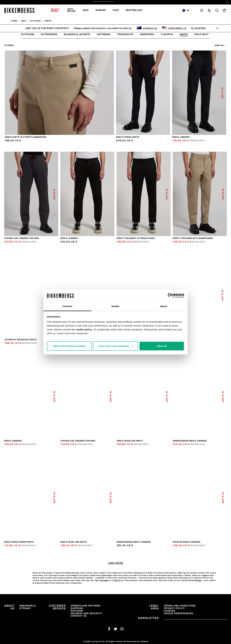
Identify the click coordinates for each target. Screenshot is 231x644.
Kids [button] (116, 10)
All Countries (198, 20)
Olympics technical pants (21, 340)
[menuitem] (57, 10)
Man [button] (86, 10)
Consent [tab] (67, 306)
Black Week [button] (55, 10)
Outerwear (49, 34)
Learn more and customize (116, 346)
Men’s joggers (181, 137)
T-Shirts (167, 34)
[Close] (227, 2)
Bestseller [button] (134, 10)
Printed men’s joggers (187, 542)
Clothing (28, 34)
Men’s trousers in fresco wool (136, 238)
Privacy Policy (174, 608)
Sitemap (25, 608)
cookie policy (84, 329)
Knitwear (104, 34)
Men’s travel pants (128, 137)
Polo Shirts (203, 34)
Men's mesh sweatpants (19, 542)
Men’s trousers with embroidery (193, 238)
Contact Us (79, 616)
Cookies (169, 611)
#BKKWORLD (27, 606)
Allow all (162, 346)
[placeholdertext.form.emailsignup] (195, 618)
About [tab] (164, 306)
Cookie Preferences (178, 613)
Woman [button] (101, 10)
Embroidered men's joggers (190, 441)
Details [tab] (116, 306)
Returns (77, 611)
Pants (184, 34)
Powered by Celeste (138, 641)
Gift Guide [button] (71, 10)
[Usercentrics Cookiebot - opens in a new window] (170, 296)
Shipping (77, 608)
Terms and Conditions (180, 606)
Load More (116, 563)
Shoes (198, 580)
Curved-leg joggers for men (22, 238)
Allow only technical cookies (69, 346)
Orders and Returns (85, 606)
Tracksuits (125, 34)
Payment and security (86, 613)
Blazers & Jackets (77, 34)
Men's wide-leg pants (130, 441)
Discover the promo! (116, 2)
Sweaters (147, 34)
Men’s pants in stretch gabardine (26, 137)
